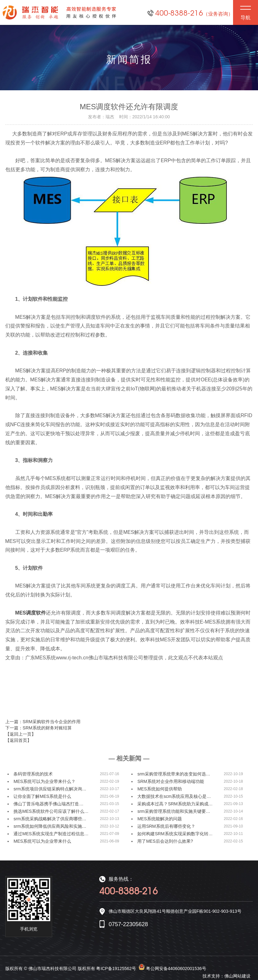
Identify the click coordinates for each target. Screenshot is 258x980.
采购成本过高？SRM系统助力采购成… (175, 804)
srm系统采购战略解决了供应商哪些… (50, 819)
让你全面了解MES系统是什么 (42, 796)
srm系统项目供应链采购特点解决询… (50, 789)
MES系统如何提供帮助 (159, 789)
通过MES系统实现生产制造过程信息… (51, 834)
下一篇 (39, 728)
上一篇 (43, 722)
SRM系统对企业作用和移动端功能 (170, 781)
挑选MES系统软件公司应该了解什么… (51, 811)
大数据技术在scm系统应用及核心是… (174, 796)
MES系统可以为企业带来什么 (42, 841)
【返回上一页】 (21, 734)
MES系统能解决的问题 (159, 819)
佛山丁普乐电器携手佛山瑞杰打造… (48, 804)
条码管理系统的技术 (33, 774)
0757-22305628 (128, 924)
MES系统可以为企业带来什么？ (44, 781)
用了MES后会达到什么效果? (165, 841)
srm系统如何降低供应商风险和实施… (50, 826)
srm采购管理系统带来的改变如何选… (174, 774)
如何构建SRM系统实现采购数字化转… (175, 834)
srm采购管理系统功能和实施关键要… (174, 811)
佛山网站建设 (237, 976)
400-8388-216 (194, 13)
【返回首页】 (18, 740)
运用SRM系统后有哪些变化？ (166, 826)
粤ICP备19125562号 (116, 968)
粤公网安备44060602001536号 (176, 968)
